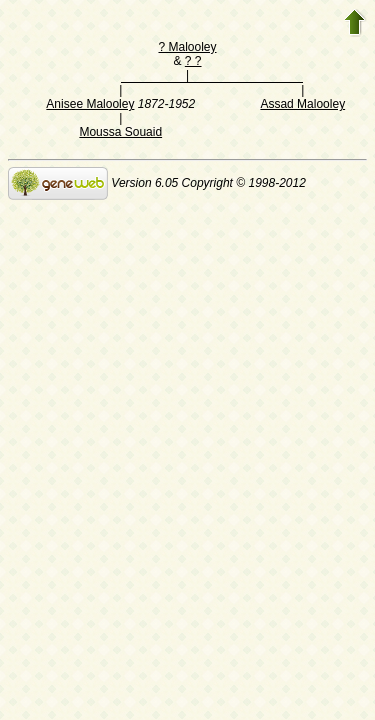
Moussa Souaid (120, 132)
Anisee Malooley (90, 104)
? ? (193, 61)
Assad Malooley (302, 104)
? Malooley (187, 47)
